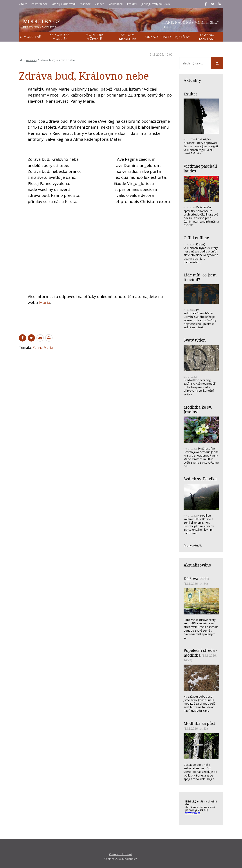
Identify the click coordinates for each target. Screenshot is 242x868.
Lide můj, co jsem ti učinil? (200, 277)
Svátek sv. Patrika (200, 479)
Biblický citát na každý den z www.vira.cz (203, 809)
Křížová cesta (196, 578)
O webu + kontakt (121, 854)
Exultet (190, 94)
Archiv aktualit (193, 545)
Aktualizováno (197, 565)
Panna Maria (43, 347)
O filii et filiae (196, 238)
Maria (45, 302)
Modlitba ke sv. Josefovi (198, 409)
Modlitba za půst (199, 723)
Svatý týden (195, 340)
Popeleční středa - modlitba (200, 653)
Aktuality (32, 60)
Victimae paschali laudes (200, 168)
